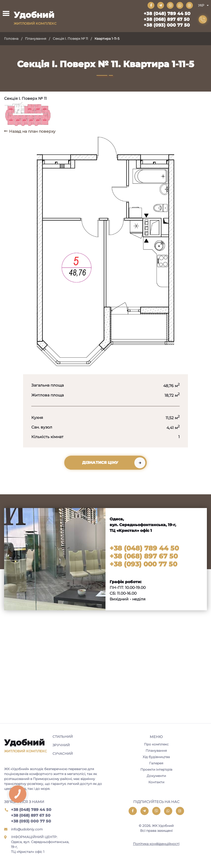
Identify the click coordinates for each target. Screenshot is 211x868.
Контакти (156, 782)
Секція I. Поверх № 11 (70, 39)
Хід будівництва (156, 757)
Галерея (156, 763)
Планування (36, 39)
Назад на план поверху (32, 131)
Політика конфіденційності (156, 844)
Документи (156, 776)
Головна (11, 39)
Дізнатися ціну (100, 463)
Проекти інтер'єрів (156, 769)
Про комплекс (156, 744)
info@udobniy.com (27, 829)
